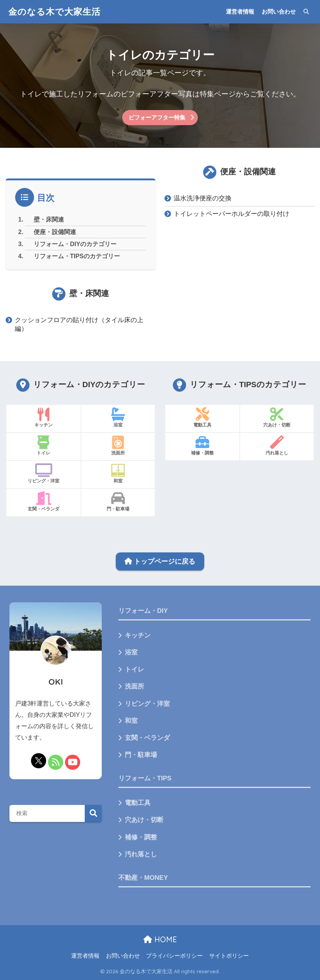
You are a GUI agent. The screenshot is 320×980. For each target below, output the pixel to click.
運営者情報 (240, 12)
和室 (131, 721)
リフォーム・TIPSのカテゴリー (77, 256)
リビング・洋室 (147, 704)
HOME (160, 939)
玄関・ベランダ (147, 738)
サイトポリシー (229, 956)
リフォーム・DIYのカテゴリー (75, 244)
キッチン (138, 635)
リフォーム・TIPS (145, 778)
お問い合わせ (279, 12)
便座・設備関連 (55, 232)
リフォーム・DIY (143, 611)
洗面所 (134, 686)
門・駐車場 (141, 755)
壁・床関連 (49, 219)
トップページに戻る (160, 561)
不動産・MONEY (143, 878)
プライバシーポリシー (174, 956)
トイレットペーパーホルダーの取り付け (231, 214)
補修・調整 (141, 837)
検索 (93, 813)
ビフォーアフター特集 (157, 117)
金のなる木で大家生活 (54, 12)
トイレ (134, 669)
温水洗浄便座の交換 (203, 198)
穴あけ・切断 (144, 820)
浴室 (131, 652)
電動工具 (138, 803)
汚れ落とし (141, 854)
